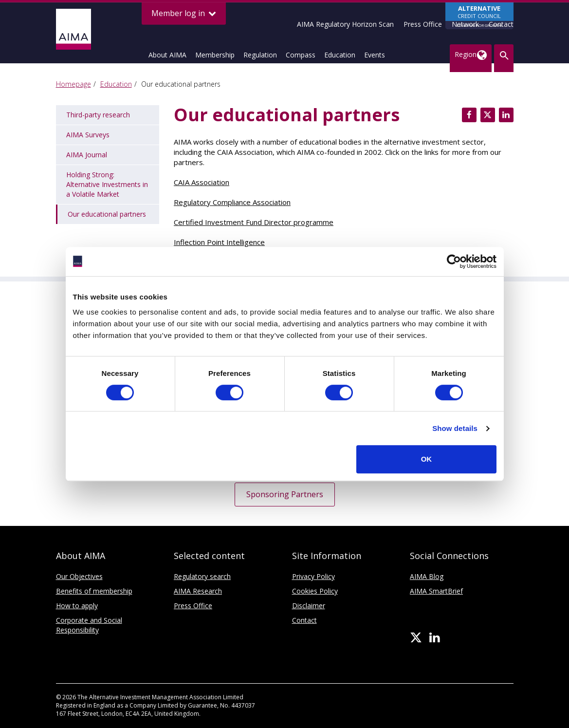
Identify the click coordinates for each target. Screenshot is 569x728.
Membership (215, 55)
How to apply (77, 606)
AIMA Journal (87, 155)
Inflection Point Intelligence (219, 242)
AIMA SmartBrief (436, 591)
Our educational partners (107, 214)
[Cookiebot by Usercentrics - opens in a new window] (454, 261)
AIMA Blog (427, 576)
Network (465, 24)
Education (340, 55)
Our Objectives (79, 576)
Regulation (260, 55)
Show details (455, 428)
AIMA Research (198, 591)
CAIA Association (202, 182)
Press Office (423, 24)
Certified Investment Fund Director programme (254, 222)
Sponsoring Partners (285, 494)
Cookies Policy (315, 591)
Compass (301, 55)
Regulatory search (202, 576)
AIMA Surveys (88, 135)
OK (427, 459)
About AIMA (167, 55)
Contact (501, 24)
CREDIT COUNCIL (479, 17)
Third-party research (98, 115)
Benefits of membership (94, 591)
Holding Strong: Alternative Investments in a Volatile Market (107, 184)
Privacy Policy (313, 576)
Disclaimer (309, 606)
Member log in (184, 13)
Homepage (73, 84)
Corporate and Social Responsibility (89, 625)
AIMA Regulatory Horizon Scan (345, 24)
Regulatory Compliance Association (232, 202)
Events (375, 55)
